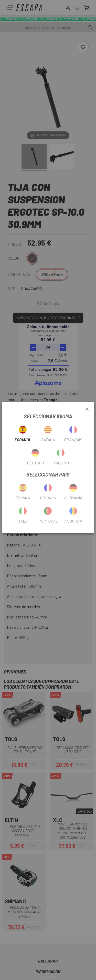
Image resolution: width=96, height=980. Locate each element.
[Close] (87, 409)
